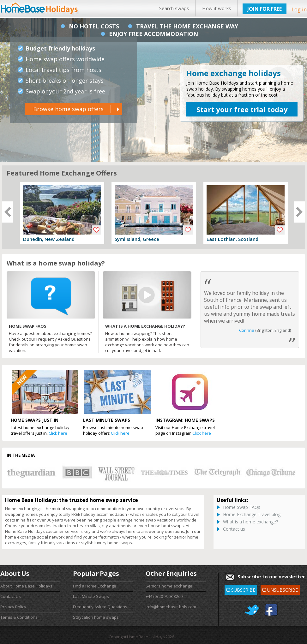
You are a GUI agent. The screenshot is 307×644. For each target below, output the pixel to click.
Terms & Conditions (19, 617)
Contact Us (11, 596)
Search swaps (174, 8)
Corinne (247, 330)
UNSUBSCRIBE (280, 589)
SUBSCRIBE (241, 589)
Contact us (234, 529)
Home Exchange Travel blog (252, 514)
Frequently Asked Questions (100, 607)
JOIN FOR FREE (265, 9)
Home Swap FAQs (242, 507)
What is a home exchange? (250, 522)
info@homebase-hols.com (171, 607)
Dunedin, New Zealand (49, 239)
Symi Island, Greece (137, 239)
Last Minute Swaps (91, 596)
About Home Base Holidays (26, 586)
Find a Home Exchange (95, 586)
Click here (58, 433)
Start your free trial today (242, 109)
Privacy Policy (13, 607)
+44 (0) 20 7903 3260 (164, 596)
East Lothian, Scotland (232, 239)
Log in (299, 9)
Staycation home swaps (96, 617)
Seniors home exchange (169, 586)
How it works (217, 8)
